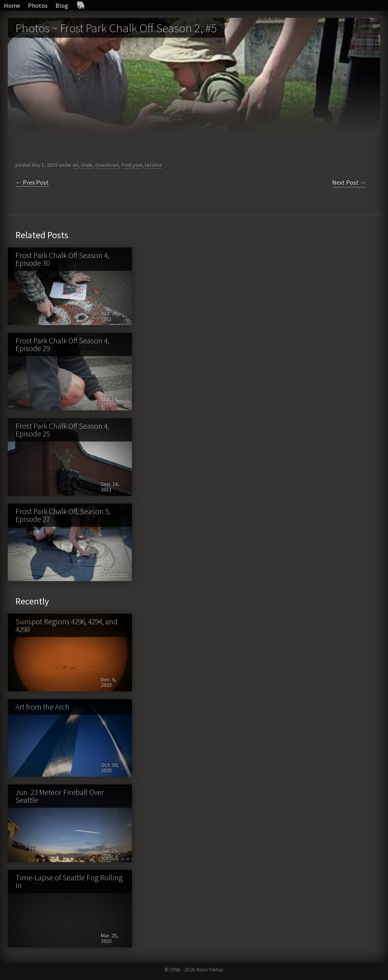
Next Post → (349, 182)
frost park (132, 165)
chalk (87, 165)
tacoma (153, 165)
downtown (107, 165)
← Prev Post (32, 182)
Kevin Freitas (210, 970)
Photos (38, 5)
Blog (62, 5)
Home (12, 5)
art (75, 165)
